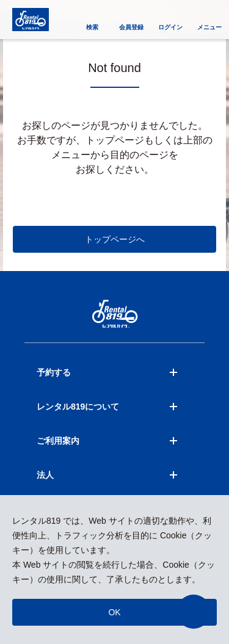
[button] (194, 612)
